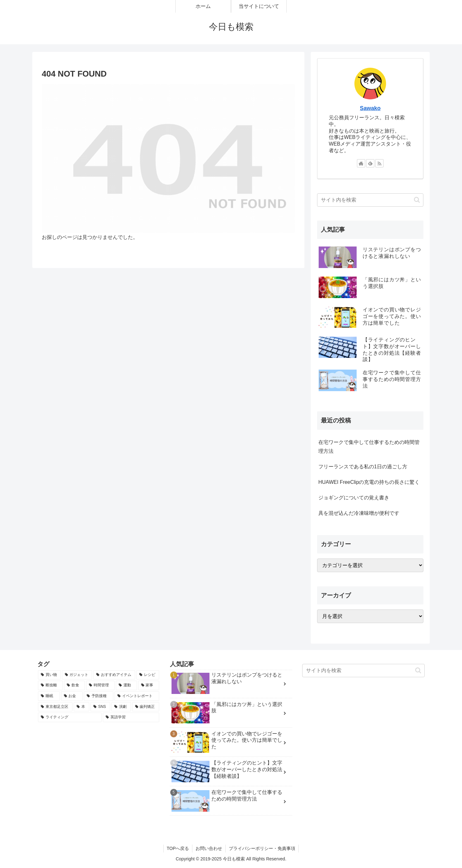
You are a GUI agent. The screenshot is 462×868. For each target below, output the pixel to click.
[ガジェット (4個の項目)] (77, 675)
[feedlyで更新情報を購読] (370, 163)
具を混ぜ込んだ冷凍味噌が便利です (359, 513)
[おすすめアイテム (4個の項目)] (114, 675)
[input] (370, 200)
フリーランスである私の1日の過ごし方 (363, 467)
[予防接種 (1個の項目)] (99, 696)
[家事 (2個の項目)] (149, 685)
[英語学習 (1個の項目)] (131, 717)
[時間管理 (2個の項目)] (100, 685)
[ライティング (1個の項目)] (70, 717)
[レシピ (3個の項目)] (148, 675)
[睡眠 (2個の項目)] (49, 696)
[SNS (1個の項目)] (100, 707)
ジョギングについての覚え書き (354, 498)
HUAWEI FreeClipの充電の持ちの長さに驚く (369, 482)
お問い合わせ (209, 848)
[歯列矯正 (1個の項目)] (146, 707)
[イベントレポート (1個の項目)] (137, 696)
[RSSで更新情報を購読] (379, 163)
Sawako (370, 108)
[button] (417, 200)
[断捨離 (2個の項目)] (50, 685)
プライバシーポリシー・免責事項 (262, 848)
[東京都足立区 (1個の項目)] (55, 707)
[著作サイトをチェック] (361, 163)
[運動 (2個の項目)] (126, 685)
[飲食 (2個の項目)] (74, 685)
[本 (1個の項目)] (81, 707)
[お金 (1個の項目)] (72, 696)
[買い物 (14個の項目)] (49, 675)
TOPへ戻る (178, 848)
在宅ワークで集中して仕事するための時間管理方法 (369, 447)
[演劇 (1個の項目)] (121, 707)
